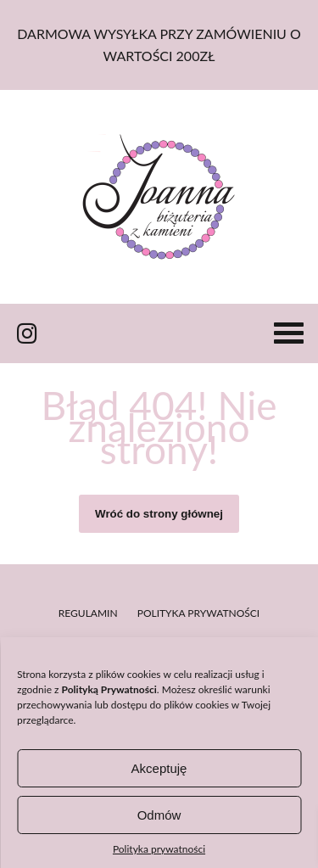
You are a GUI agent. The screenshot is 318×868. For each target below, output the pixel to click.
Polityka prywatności (159, 849)
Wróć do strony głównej (159, 514)
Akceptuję (159, 768)
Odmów (159, 815)
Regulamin (88, 613)
